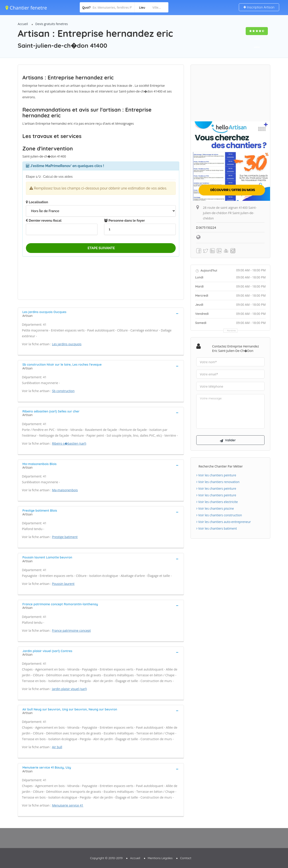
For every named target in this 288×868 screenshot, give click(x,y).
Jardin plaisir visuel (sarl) (69, 689)
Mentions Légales (160, 858)
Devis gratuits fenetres (52, 24)
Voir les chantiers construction (219, 515)
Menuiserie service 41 (68, 805)
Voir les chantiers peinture (216, 475)
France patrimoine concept (71, 630)
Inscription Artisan (259, 7)
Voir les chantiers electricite (217, 502)
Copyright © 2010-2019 (106, 858)
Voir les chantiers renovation (218, 482)
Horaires (232, 330)
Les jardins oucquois (67, 344)
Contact (186, 858)
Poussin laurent (63, 584)
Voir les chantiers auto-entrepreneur (224, 522)
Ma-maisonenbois (65, 490)
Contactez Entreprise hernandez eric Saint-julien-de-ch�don (236, 348)
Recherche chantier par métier (221, 467)
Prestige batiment (65, 537)
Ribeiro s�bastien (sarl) (69, 443)
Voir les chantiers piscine (215, 509)
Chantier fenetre (26, 8)
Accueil (23, 24)
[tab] (101, 313)
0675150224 (206, 228)
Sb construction (63, 391)
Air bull (57, 747)
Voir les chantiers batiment (217, 529)
